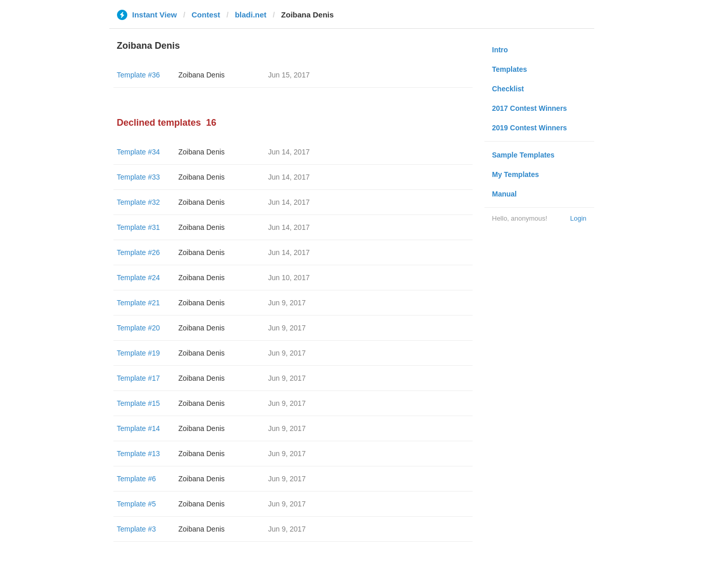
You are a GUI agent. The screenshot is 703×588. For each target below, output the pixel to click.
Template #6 (136, 479)
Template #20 (139, 328)
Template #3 (136, 529)
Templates (510, 69)
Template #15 (139, 403)
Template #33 (139, 177)
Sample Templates (523, 155)
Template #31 (139, 227)
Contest (206, 15)
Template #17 (139, 378)
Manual (504, 194)
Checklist (508, 89)
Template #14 (139, 428)
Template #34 (139, 152)
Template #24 (139, 278)
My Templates (516, 174)
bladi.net (251, 15)
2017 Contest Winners (530, 108)
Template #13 (139, 454)
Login (578, 218)
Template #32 (139, 202)
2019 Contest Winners (530, 128)
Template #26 (139, 252)
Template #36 (139, 75)
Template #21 (139, 303)
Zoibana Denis (202, 75)
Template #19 (139, 353)
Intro (500, 50)
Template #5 (136, 504)
